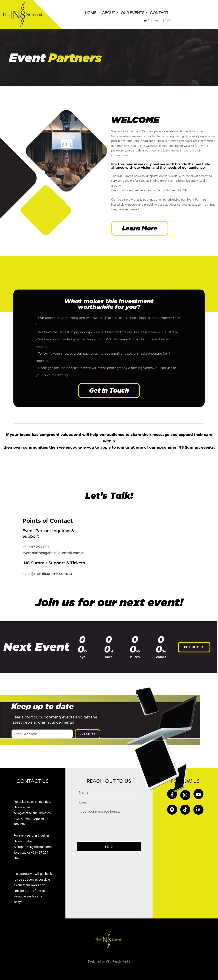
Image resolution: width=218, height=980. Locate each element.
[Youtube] (198, 794)
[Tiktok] (185, 810)
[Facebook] (172, 794)
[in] (198, 810)
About (109, 13)
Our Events (133, 13)
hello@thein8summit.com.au (47, 574)
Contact (159, 13)
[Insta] (185, 795)
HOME (91, 13)
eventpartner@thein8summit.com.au (54, 553)
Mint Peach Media (118, 961)
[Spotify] (172, 810)
